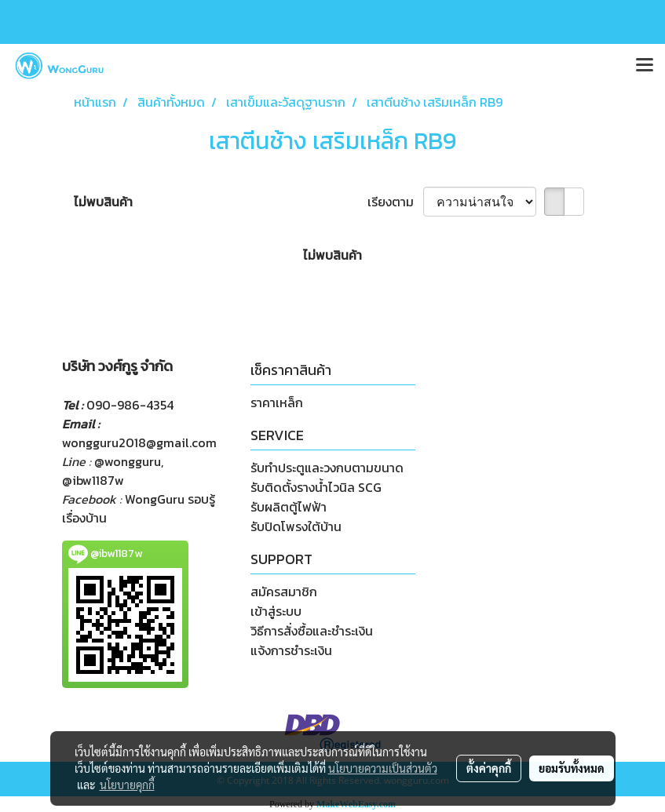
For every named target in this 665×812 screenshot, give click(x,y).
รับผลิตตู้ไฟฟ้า (289, 507)
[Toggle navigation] (645, 66)
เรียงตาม (395, 202)
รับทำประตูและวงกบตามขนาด (327, 468)
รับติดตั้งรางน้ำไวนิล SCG (316, 487)
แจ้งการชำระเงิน (291, 650)
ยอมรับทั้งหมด (572, 768)
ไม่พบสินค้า (103, 202)
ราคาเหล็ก (277, 402)
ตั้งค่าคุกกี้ (489, 768)
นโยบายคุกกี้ (127, 785)
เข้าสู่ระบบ (276, 611)
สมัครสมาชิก (284, 592)
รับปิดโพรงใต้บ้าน (296, 526)
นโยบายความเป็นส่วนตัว (383, 768)
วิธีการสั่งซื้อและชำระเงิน (312, 631)
